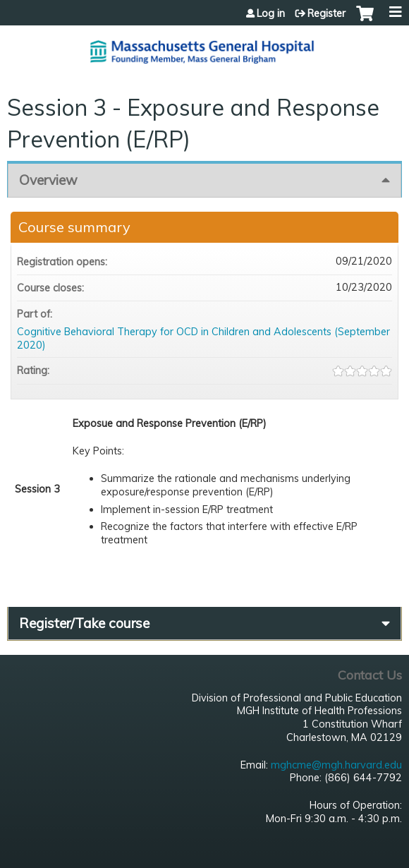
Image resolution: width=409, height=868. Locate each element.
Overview (48, 180)
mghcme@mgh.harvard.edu (336, 765)
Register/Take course (84, 623)
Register (326, 13)
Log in (271, 13)
